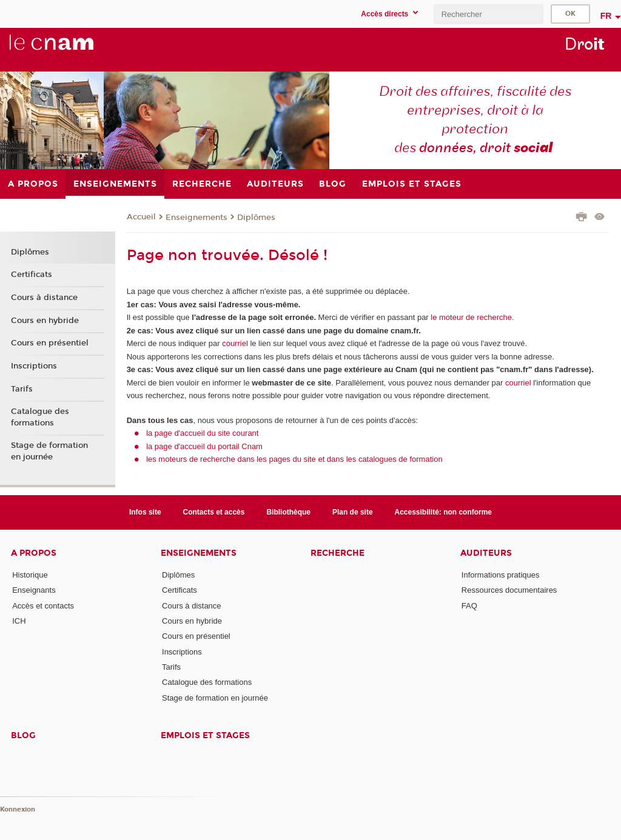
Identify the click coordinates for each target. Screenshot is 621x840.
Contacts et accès (214, 512)
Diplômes (256, 218)
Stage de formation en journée (49, 451)
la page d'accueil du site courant (202, 433)
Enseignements (196, 218)
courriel (235, 343)
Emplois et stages (205, 735)
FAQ (469, 606)
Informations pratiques (501, 575)
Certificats (32, 275)
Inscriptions (34, 366)
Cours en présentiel (50, 343)
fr (606, 16)
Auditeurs (486, 553)
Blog (23, 735)
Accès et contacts (43, 606)
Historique (30, 575)
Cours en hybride (45, 321)
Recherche (337, 553)
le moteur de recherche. (472, 317)
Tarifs (22, 389)
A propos (34, 553)
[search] (488, 14)
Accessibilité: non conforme (444, 512)
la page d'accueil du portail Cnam (204, 446)
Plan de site (353, 512)
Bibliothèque (288, 512)
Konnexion (18, 809)
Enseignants (34, 590)
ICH (19, 621)
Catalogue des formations (40, 417)
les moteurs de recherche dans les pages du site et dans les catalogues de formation (294, 459)
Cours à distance (44, 298)
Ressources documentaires (509, 590)
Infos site (145, 512)
